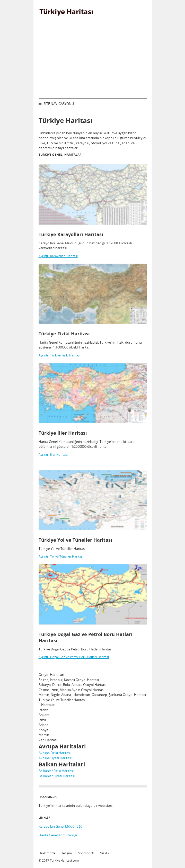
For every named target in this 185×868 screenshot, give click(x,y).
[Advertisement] (93, 59)
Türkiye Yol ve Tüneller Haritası (75, 540)
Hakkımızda (47, 853)
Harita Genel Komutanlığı (58, 835)
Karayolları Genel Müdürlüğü (60, 826)
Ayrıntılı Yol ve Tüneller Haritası (61, 556)
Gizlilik (104, 853)
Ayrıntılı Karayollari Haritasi (58, 256)
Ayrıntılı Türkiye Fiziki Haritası (60, 355)
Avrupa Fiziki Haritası (55, 753)
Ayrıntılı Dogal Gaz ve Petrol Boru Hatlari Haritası (74, 657)
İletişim (67, 853)
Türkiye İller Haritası (63, 433)
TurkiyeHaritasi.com (64, 860)
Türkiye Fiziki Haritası (64, 334)
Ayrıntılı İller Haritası (53, 455)
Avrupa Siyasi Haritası (55, 758)
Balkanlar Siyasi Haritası (57, 776)
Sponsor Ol (86, 853)
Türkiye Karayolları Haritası (71, 234)
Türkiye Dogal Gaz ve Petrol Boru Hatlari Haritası (86, 637)
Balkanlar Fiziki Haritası (56, 771)
